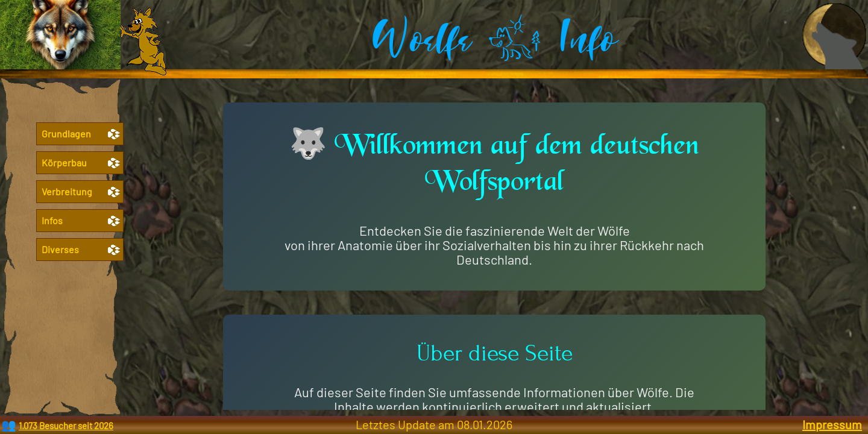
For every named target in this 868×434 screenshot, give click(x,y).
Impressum (832, 424)
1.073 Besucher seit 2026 (66, 426)
